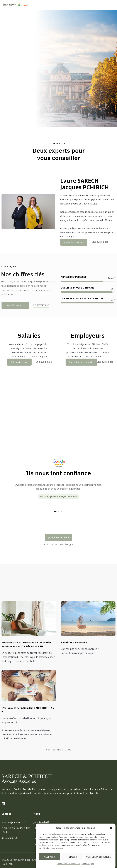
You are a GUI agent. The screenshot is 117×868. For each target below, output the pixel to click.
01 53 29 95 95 (10, 838)
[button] (111, 828)
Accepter (49, 857)
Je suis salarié (41, 822)
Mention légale (88, 864)
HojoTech (7, 864)
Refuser (72, 857)
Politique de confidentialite (69, 864)
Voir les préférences (98, 857)
